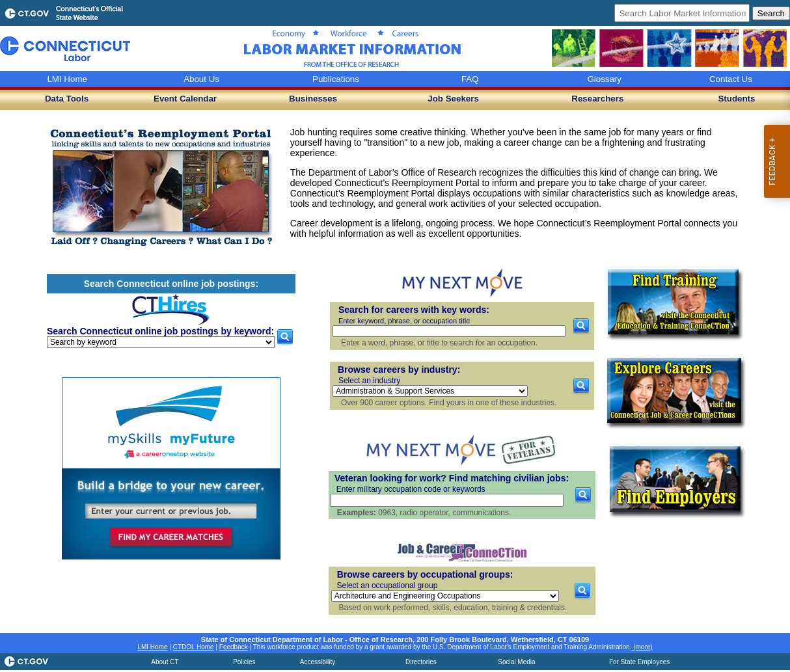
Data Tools (67, 99)
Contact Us (731, 79)
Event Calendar (185, 99)
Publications (336, 79)
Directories (421, 662)
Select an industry (369, 381)
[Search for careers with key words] (449, 331)
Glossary (604, 79)
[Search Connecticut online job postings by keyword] (161, 342)
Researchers (597, 99)
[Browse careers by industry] (430, 391)
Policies (244, 662)
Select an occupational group (388, 585)
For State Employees (639, 662)
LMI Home (67, 79)
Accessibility (318, 662)
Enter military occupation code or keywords (411, 489)
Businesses (313, 99)
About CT (165, 662)
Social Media (516, 662)
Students (736, 99)
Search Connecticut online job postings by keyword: (160, 331)
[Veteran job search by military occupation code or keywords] (447, 500)
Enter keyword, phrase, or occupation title (404, 321)
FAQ (470, 79)
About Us (201, 79)
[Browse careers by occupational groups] (445, 596)
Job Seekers (453, 99)
